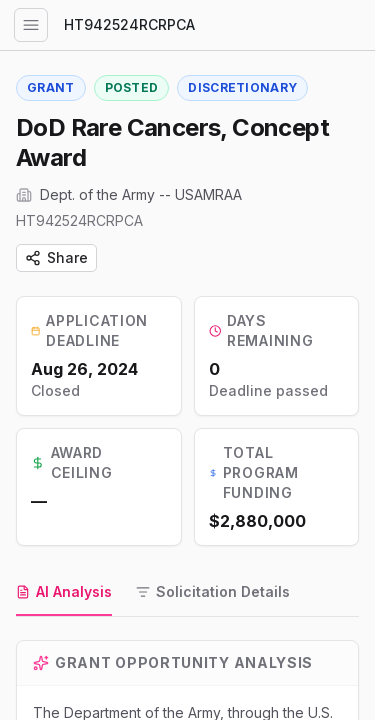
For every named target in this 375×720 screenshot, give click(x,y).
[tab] (64, 593)
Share (56, 257)
